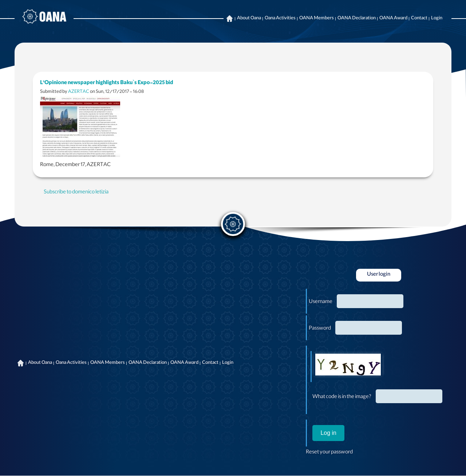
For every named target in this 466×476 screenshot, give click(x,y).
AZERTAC (79, 92)
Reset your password (329, 453)
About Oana (249, 19)
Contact (419, 19)
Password (320, 329)
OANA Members (317, 19)
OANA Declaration (357, 19)
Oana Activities (280, 19)
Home (229, 19)
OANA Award (393, 19)
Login (437, 19)
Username (321, 302)
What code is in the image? (342, 397)
